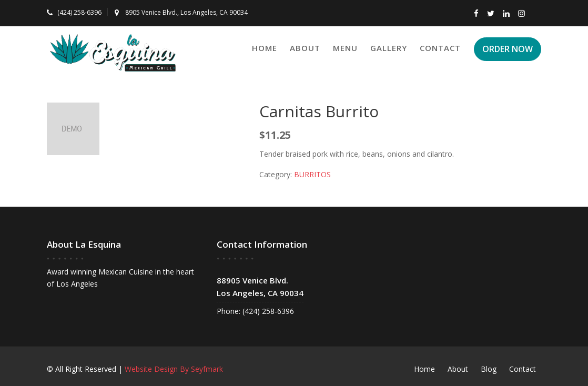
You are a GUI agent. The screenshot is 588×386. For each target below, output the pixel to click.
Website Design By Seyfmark (174, 369)
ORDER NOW (508, 49)
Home (265, 48)
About (305, 48)
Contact (440, 48)
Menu (345, 48)
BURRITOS (312, 174)
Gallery (389, 48)
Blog (489, 369)
